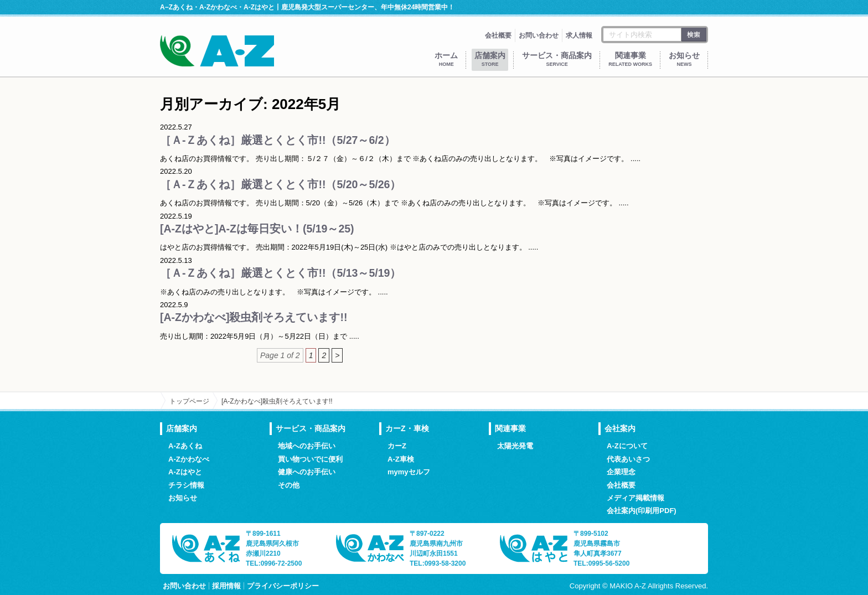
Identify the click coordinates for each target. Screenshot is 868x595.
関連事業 (630, 59)
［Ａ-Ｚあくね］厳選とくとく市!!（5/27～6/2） (278, 140)
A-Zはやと (185, 472)
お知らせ (684, 59)
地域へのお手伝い (307, 446)
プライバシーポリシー (283, 586)
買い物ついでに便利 (310, 459)
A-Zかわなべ (189, 459)
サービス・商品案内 (557, 59)
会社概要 (498, 35)
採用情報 (226, 586)
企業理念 (621, 472)
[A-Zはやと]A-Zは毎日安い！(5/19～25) (257, 229)
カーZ (397, 446)
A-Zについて (627, 446)
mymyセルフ (409, 472)
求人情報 (579, 35)
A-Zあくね (185, 446)
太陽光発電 (515, 446)
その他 (289, 485)
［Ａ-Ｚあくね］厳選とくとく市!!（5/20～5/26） (280, 184)
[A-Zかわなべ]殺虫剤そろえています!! (254, 317)
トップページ (189, 401)
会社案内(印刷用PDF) (642, 511)
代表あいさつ (628, 459)
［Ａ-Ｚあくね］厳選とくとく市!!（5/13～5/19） (280, 273)
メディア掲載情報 (635, 498)
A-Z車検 (401, 459)
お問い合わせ (539, 35)
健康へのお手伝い (307, 472)
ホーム (446, 59)
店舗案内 (490, 59)
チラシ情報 (186, 485)
